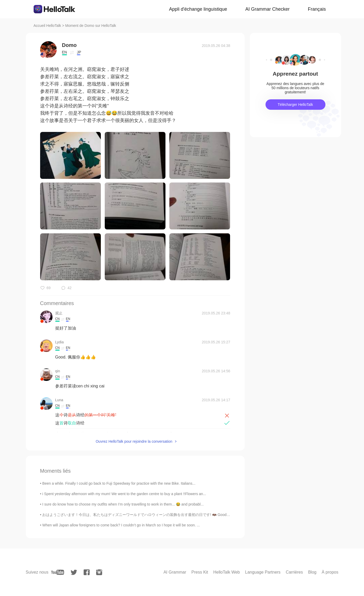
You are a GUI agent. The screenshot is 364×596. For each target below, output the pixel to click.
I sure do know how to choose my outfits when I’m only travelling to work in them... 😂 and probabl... (123, 504)
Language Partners (263, 572)
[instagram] (99, 572)
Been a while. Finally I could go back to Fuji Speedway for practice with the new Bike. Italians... (119, 483)
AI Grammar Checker (267, 9)
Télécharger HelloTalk (295, 105)
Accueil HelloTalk (47, 26)
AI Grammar (175, 572)
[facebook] (87, 572)
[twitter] (74, 572)
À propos (330, 572)
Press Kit (200, 572)
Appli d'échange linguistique (198, 9)
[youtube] (58, 572)
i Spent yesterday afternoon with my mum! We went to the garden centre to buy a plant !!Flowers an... (124, 494)
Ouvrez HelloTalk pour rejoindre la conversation (134, 441)
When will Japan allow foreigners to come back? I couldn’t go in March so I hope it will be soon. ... (121, 525)
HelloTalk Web (227, 572)
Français (317, 9)
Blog (312, 572)
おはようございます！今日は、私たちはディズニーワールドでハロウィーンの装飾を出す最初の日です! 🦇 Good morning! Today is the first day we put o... (168, 515)
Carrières (294, 572)
